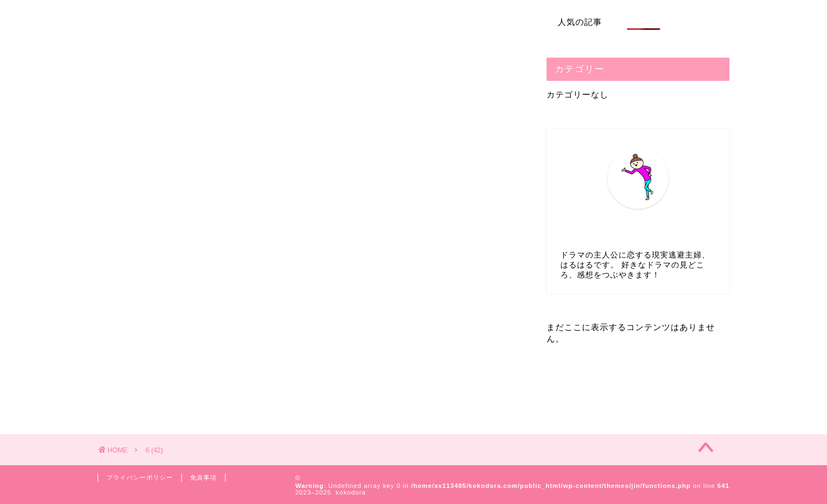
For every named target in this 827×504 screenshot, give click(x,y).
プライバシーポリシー (140, 477)
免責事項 (203, 477)
